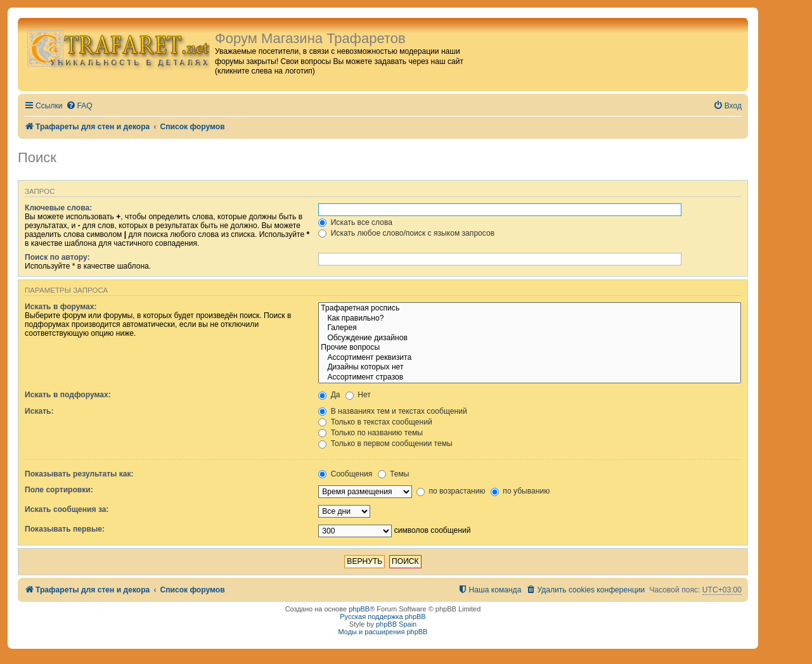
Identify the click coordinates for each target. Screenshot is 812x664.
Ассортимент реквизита (530, 358)
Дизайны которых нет (530, 367)
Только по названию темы (371, 433)
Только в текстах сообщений (375, 422)
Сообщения (345, 474)
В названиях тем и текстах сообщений (392, 411)
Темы (394, 474)
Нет (358, 395)
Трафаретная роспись (530, 309)
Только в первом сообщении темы (385, 444)
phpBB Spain (396, 624)
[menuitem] (79, 106)
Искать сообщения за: (67, 509)
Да (329, 395)
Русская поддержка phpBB (383, 616)
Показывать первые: (65, 529)
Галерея (530, 328)
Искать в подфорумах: (68, 395)
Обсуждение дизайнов (530, 338)
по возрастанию (451, 491)
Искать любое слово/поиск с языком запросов (406, 233)
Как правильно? (530, 319)
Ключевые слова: (58, 208)
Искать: (39, 411)
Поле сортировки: (59, 490)
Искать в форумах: (61, 307)
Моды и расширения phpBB (383, 632)
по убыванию (520, 491)
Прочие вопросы (530, 348)
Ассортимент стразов (530, 378)
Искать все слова (355, 222)
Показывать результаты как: (79, 474)
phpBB (359, 609)
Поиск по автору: (57, 257)
